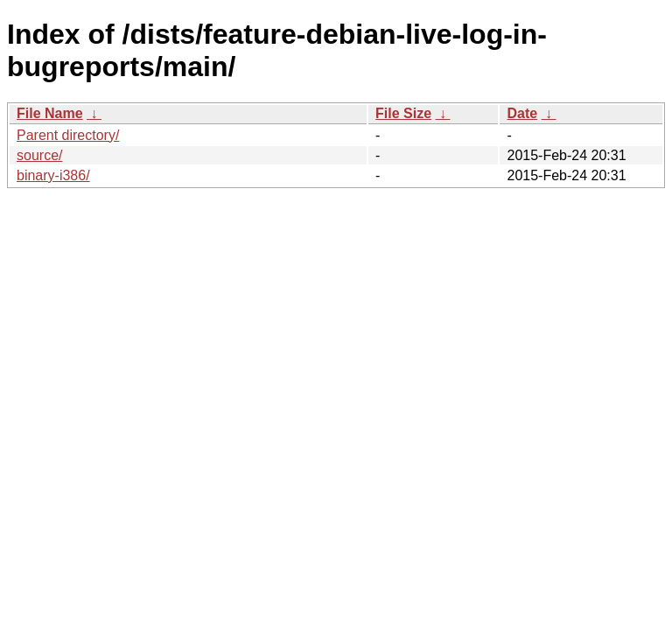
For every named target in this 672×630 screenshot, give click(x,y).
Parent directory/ (68, 135)
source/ (39, 155)
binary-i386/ (53, 175)
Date (522, 113)
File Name (50, 113)
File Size (403, 113)
